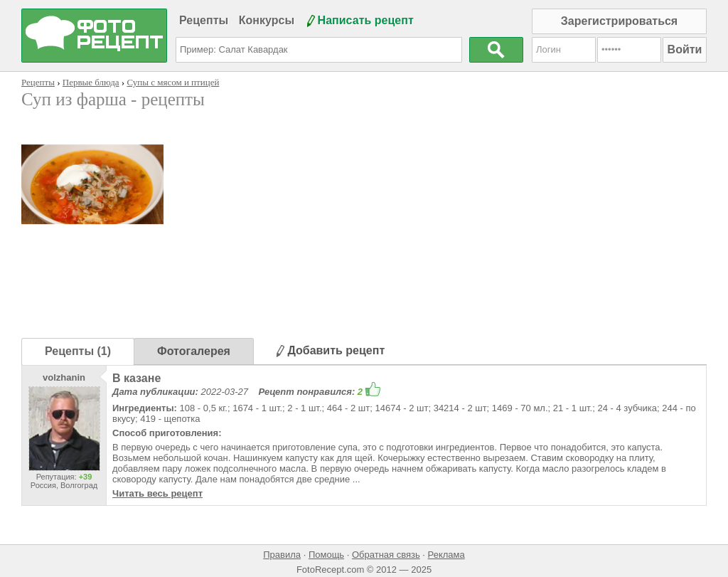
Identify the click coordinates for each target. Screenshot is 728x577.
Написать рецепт (366, 20)
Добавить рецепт (331, 350)
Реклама (446, 555)
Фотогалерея (194, 351)
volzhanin (64, 377)
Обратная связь (386, 555)
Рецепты (204, 20)
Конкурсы (267, 20)
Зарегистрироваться (619, 21)
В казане (136, 378)
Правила (282, 555)
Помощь (326, 555)
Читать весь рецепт (157, 493)
